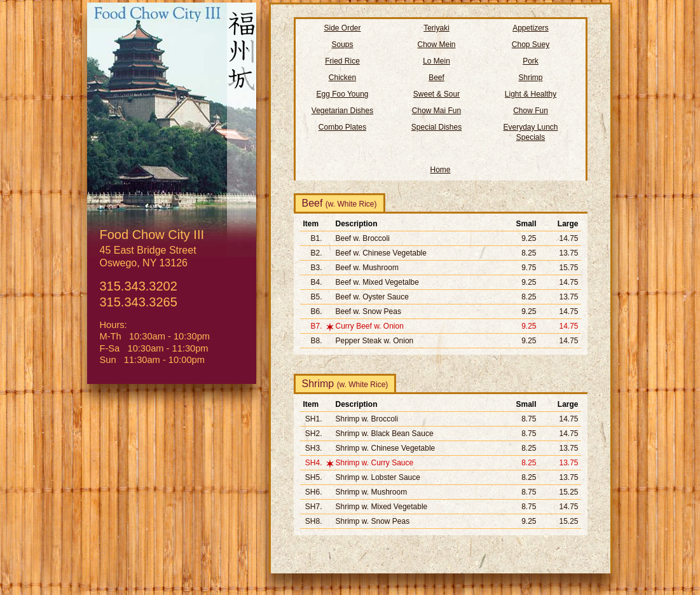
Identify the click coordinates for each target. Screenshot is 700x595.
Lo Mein (436, 61)
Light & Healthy (531, 94)
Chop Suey (531, 44)
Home (440, 170)
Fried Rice (342, 61)
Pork (531, 61)
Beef (436, 78)
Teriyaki (436, 28)
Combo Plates (342, 127)
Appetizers (531, 28)
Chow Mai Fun (436, 111)
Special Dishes (436, 127)
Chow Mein (436, 44)
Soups (342, 44)
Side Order (342, 28)
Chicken (342, 78)
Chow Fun (531, 111)
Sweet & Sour (436, 94)
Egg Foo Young (342, 94)
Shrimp (530, 78)
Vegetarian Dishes (342, 111)
